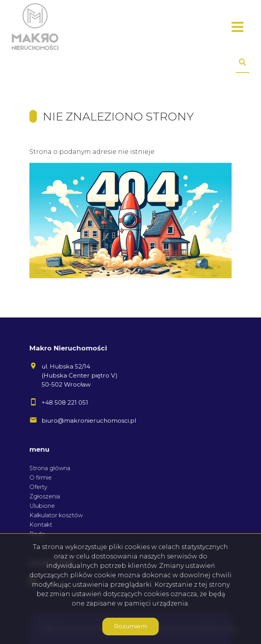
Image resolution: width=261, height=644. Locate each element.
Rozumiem (130, 626)
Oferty (38, 487)
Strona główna (50, 468)
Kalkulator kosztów (56, 515)
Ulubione (42, 506)
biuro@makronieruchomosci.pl (89, 421)
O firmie (41, 478)
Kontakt (41, 525)
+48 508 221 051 (65, 402)
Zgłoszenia (45, 496)
